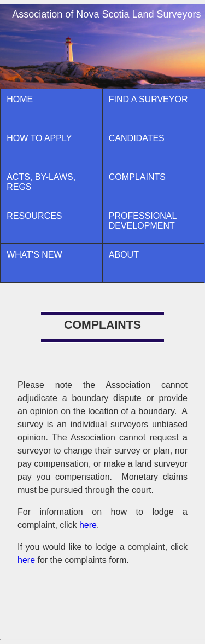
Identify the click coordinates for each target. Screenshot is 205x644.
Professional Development (143, 221)
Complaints (137, 177)
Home (20, 99)
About (124, 255)
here (88, 525)
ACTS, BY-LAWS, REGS (41, 182)
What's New (34, 255)
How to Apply (39, 138)
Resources (34, 216)
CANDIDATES (137, 138)
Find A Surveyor (148, 99)
